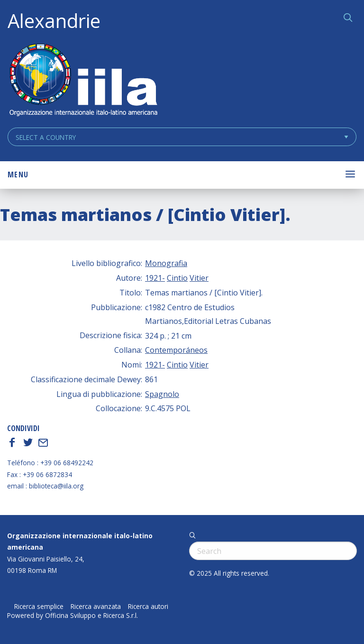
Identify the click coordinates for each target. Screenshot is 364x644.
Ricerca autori (148, 607)
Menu (18, 175)
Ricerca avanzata (96, 607)
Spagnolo (162, 394)
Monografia (166, 263)
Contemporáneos (176, 350)
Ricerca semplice (39, 607)
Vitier (199, 278)
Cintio (177, 278)
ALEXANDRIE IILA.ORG (83, 81)
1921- (155, 278)
